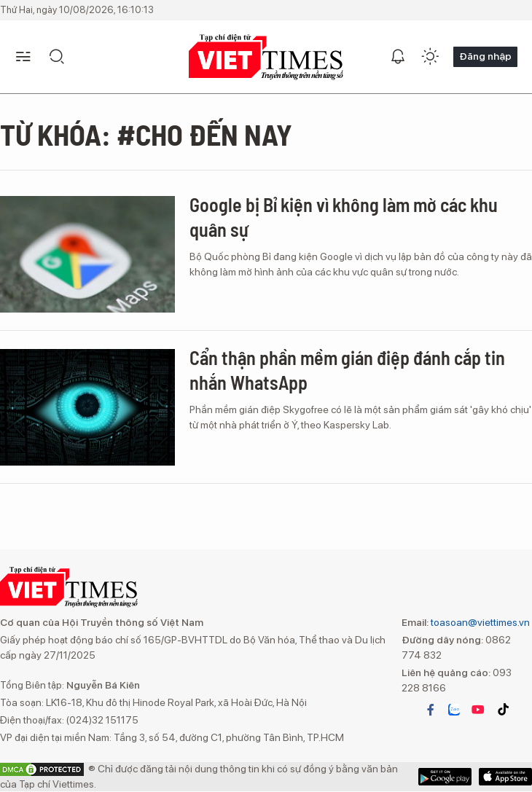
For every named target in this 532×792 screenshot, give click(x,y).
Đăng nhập (485, 56)
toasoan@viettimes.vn (479, 622)
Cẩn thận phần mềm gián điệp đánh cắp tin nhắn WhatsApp (347, 370)
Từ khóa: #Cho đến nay (146, 134)
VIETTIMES (266, 57)
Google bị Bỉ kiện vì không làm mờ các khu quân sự (344, 217)
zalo (454, 710)
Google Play (505, 777)
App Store (445, 777)
